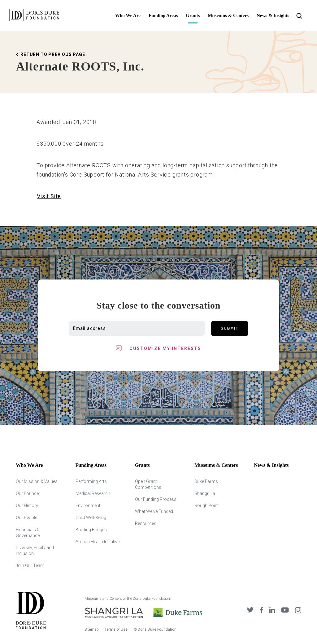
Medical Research (93, 493)
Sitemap (91, 629)
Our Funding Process (156, 499)
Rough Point (206, 505)
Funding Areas (163, 15)
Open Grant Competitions (148, 484)
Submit (230, 328)
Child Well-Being (91, 518)
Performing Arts (91, 481)
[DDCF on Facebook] (261, 611)
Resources (146, 523)
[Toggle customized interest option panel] (158, 348)
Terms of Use (116, 629)
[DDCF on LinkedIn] (272, 611)
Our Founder (28, 493)
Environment (88, 505)
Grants (193, 15)
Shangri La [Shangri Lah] (205, 493)
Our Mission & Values (37, 481)
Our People (26, 518)
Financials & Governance (28, 533)
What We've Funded (154, 511)
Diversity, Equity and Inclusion (35, 550)
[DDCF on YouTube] (285, 611)
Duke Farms (206, 481)
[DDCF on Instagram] (298, 611)
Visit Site (49, 196)
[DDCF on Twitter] (250, 611)
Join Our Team (30, 565)
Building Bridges (91, 530)
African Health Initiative (98, 542)
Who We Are (128, 15)
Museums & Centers (228, 15)
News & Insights (273, 15)
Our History (27, 505)
